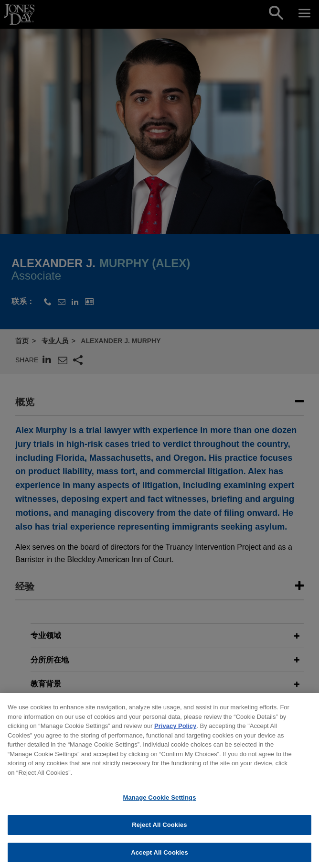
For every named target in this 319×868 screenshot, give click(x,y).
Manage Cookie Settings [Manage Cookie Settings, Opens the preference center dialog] (159, 803)
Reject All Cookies (159, 830)
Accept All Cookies (159, 858)
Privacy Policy (175, 732)
